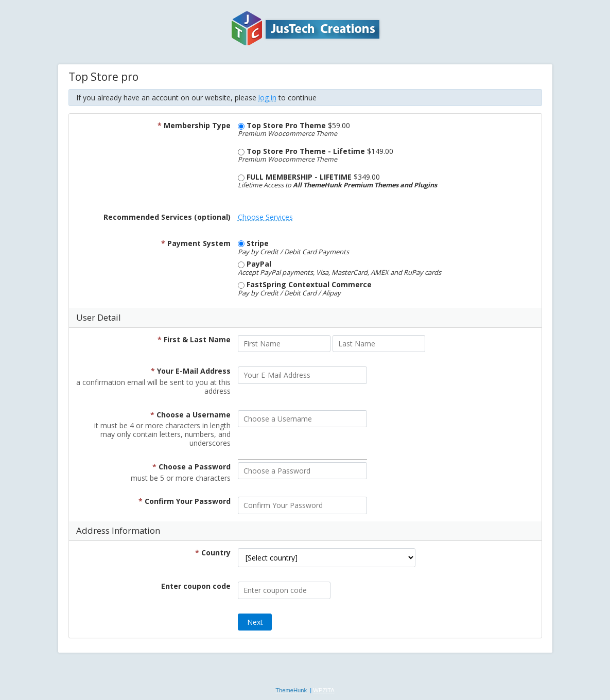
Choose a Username (190, 415)
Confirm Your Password (185, 501)
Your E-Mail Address (191, 371)
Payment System (196, 243)
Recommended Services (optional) (167, 217)
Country (213, 553)
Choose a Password (191, 467)
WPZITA (324, 690)
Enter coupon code (196, 586)
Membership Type (194, 125)
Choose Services (265, 217)
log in (267, 98)
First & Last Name (194, 339)
